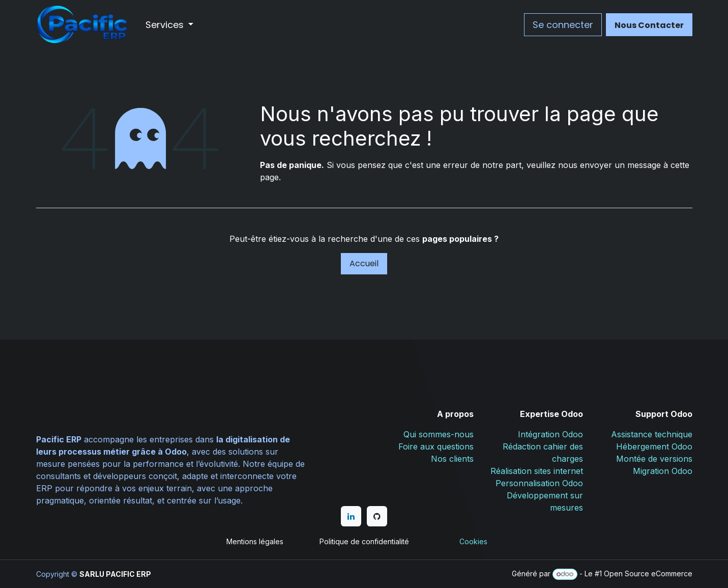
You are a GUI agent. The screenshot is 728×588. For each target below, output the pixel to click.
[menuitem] (170, 25)
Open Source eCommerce (648, 573)
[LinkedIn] (351, 516)
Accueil (364, 263)
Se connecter (563, 25)
